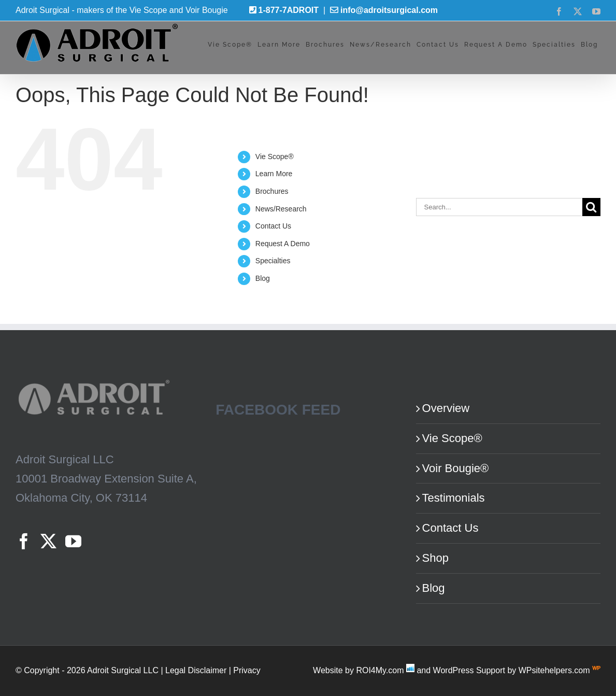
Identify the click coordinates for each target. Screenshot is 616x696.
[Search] (591, 207)
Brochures (272, 191)
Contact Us (273, 226)
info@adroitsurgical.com (389, 10)
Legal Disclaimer (196, 670)
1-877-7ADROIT (289, 10)
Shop (435, 558)
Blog (263, 278)
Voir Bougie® (456, 468)
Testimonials (454, 498)
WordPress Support (469, 670)
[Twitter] (48, 541)
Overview (446, 408)
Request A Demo (283, 244)
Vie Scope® (275, 157)
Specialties (273, 261)
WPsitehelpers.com (555, 670)
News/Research (281, 209)
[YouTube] (73, 541)
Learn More (274, 174)
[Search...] (499, 207)
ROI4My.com (380, 670)
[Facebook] (24, 541)
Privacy (247, 670)
